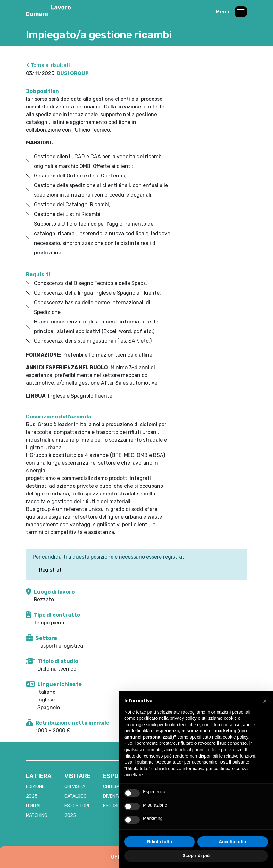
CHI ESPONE (115, 787)
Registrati (51, 570)
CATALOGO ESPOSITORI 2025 (77, 806)
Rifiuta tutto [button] (160, 842)
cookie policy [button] (235, 737)
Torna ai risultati (48, 65)
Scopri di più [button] (196, 855)
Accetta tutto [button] (233, 842)
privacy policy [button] (183, 718)
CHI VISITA (75, 787)
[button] (265, 701)
